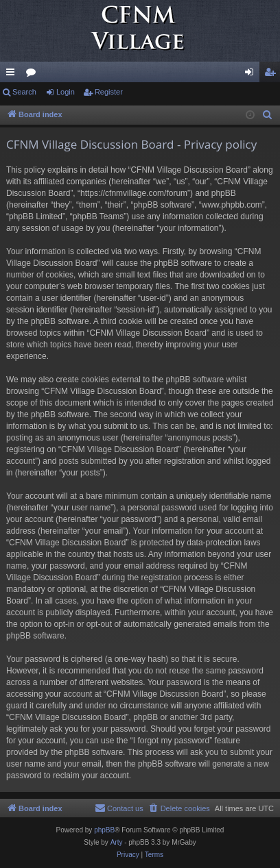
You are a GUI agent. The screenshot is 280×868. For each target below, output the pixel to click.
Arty (117, 842)
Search (24, 92)
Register (109, 92)
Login (66, 92)
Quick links (13, 75)
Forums (34, 75)
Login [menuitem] (252, 75)
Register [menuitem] (273, 75)
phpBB (104, 830)
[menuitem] (268, 115)
